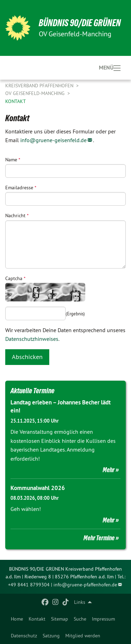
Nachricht (17, 215)
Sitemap (60, 619)
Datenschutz (24, 636)
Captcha (15, 278)
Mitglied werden (83, 636)
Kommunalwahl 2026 (38, 488)
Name (13, 160)
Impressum (103, 619)
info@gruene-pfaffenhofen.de (85, 585)
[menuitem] (17, 619)
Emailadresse (21, 188)
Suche (80, 619)
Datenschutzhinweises (32, 339)
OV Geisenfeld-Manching (36, 93)
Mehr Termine (99, 538)
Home (17, 619)
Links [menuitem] (80, 602)
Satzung (51, 636)
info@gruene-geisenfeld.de (53, 140)
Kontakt (37, 619)
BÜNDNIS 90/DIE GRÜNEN (80, 23)
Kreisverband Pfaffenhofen (40, 86)
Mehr (109, 470)
